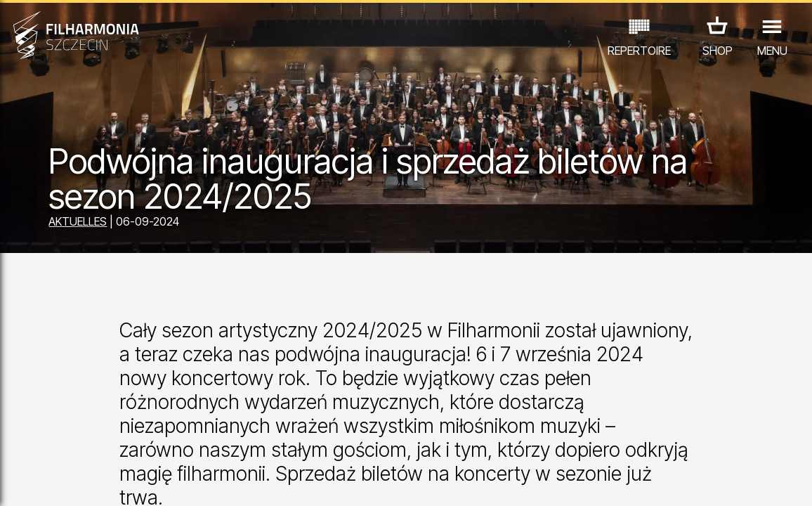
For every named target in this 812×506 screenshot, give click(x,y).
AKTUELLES (78, 221)
